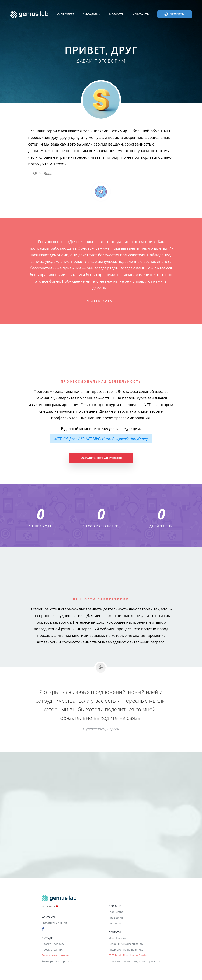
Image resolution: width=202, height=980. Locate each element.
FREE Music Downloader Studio (128, 955)
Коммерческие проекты (57, 961)
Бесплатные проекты (55, 955)
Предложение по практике (126, 949)
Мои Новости (117, 938)
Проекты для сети (53, 944)
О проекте (66, 14)
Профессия (116, 918)
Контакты (141, 14)
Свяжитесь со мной (54, 923)
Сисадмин (92, 14)
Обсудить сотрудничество (101, 458)
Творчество (116, 912)
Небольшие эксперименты (126, 944)
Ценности (115, 923)
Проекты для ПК (52, 949)
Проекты (175, 14)
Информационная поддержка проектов (134, 961)
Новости (117, 14)
